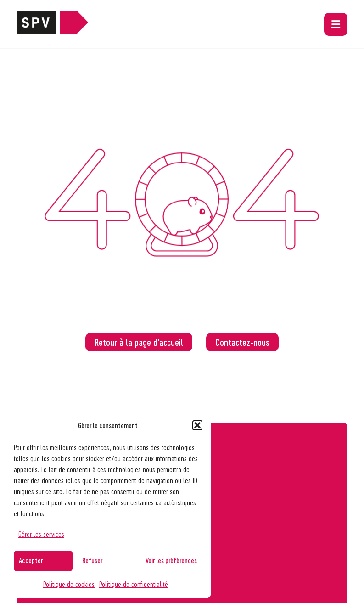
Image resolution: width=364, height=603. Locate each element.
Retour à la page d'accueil (139, 342)
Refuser (92, 560)
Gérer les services (41, 534)
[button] (197, 425)
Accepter (31, 560)
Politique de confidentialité (134, 584)
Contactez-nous (242, 342)
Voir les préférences (171, 560)
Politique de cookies (69, 584)
